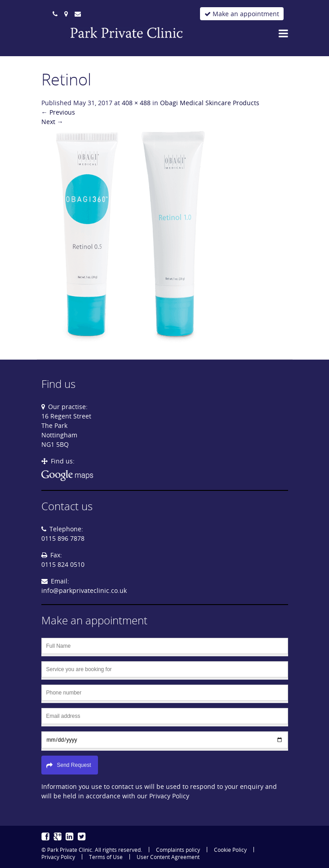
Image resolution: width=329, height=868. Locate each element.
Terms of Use (106, 857)
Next (52, 122)
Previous (58, 112)
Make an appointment (242, 14)
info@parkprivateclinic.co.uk (84, 590)
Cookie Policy (230, 850)
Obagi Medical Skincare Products (210, 103)
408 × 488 (136, 103)
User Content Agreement (168, 857)
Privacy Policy (58, 857)
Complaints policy (178, 850)
